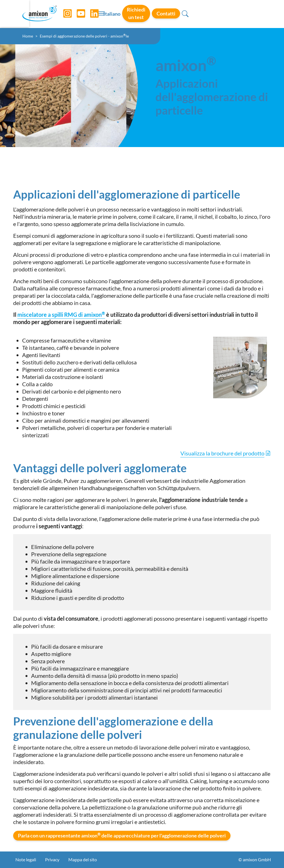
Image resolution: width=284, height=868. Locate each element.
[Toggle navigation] (142, 14)
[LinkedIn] (96, 14)
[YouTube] (82, 14)
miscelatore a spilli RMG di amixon (61, 315)
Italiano (165, 14)
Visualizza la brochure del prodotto (222, 453)
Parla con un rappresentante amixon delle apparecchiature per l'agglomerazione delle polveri (122, 835)
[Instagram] (69, 14)
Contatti (237, 14)
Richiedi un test (198, 14)
